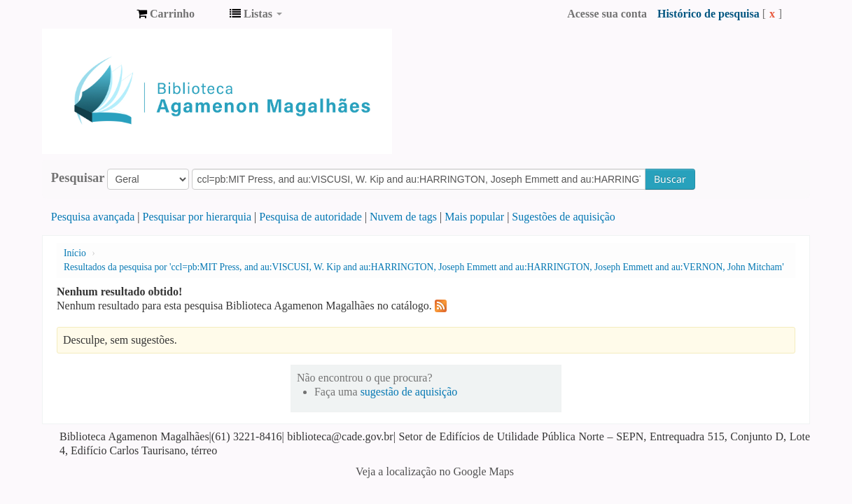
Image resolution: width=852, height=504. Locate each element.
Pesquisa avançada (93, 217)
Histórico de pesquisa (708, 14)
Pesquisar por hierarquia (197, 217)
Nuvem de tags (403, 217)
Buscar (670, 179)
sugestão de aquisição (409, 392)
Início (75, 253)
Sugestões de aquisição (564, 217)
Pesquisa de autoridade (310, 217)
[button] (166, 14)
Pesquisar (78, 178)
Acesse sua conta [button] (607, 14)
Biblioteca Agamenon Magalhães (91, 14)
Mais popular (474, 217)
